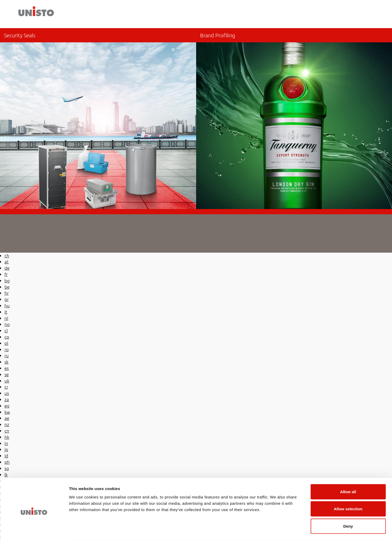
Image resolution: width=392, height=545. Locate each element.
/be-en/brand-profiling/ (294, 119)
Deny (348, 510)
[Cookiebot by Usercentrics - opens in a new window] (34, 535)
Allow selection (348, 493)
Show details (276, 535)
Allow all (348, 476)
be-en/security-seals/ (98, 119)
